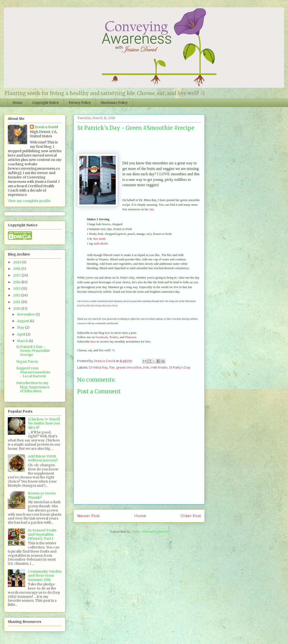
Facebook (102, 337)
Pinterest (131, 337)
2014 (17, 282)
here (107, 333)
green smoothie (129, 367)
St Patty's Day (180, 367)
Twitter (114, 337)
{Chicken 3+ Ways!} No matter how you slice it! (44, 423)
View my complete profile (29, 201)
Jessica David (46, 127)
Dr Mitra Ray (98, 367)
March (23, 341)
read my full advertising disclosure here (97, 305)
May (21, 327)
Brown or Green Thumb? (42, 495)
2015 (17, 275)
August (23, 321)
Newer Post (88, 516)
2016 (17, 269)
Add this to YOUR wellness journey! (43, 458)
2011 (17, 302)
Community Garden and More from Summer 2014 (45, 575)
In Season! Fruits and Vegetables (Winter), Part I (42, 534)
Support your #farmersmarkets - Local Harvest (33, 372)
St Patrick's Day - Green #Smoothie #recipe (33, 351)
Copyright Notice (46, 103)
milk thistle (101, 243)
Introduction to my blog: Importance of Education (33, 387)
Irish (146, 367)
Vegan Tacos (27, 362)
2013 (17, 289)
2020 (18, 262)
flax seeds (99, 239)
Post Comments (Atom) (150, 531)
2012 (17, 295)
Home (18, 103)
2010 (17, 309)
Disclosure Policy (114, 103)
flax (112, 367)
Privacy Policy (80, 103)
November (26, 314)
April (21, 334)
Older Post (191, 516)
